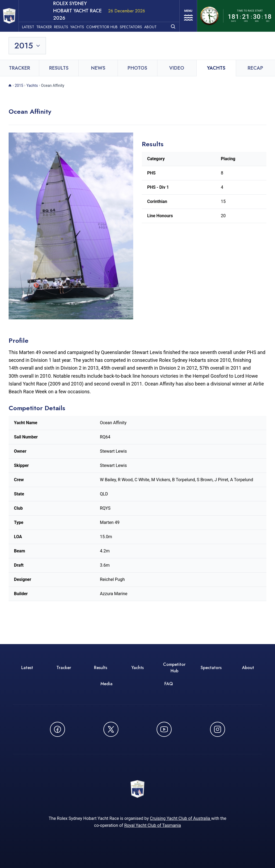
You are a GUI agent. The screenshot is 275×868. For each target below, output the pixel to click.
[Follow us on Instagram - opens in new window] (218, 723)
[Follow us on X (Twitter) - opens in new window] (111, 723)
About (157, 19)
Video (177, 62)
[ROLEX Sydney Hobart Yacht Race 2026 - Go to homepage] (12, 13)
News (98, 62)
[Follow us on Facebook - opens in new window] (57, 723)
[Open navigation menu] (186, 13)
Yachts (83, 19)
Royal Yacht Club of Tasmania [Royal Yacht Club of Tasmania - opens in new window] (152, 821)
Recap (255, 62)
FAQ (169, 677)
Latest (34, 19)
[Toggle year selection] (28, 39)
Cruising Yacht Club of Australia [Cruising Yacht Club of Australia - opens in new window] (180, 814)
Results (67, 19)
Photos (137, 62)
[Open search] (169, 19)
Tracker (50, 19)
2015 (19, 79)
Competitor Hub (108, 19)
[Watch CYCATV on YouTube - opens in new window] (164, 723)
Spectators (137, 19)
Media (106, 677)
